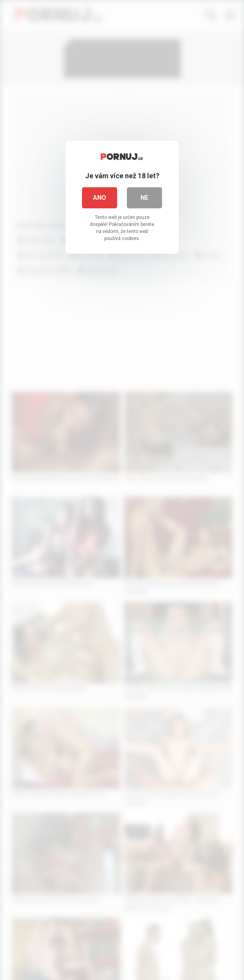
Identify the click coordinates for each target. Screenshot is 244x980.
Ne (144, 198)
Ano (100, 198)
